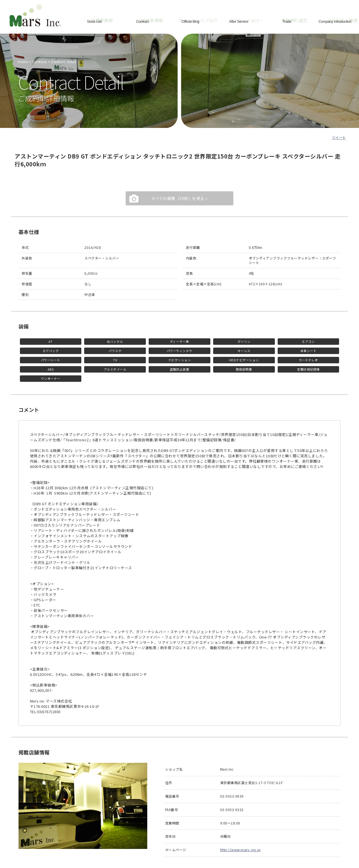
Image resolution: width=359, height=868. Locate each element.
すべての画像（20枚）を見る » (179, 198)
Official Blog (190, 21)
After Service (239, 21)
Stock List (94, 21)
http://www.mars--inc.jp (241, 850)
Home (23, 62)
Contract (142, 21)
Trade (287, 21)
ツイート (339, 137)
